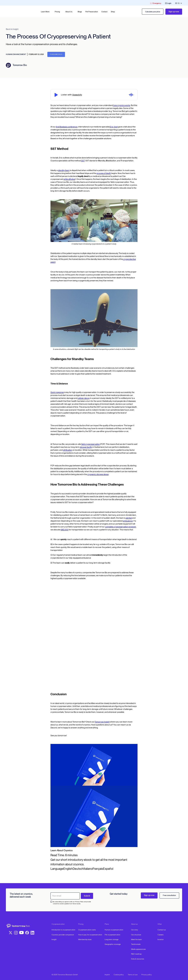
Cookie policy (119, 975)
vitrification (68, 450)
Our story (135, 930)
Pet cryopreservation (112, 935)
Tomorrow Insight (102, 722)
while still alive (69, 179)
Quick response (57, 392)
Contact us (162, 930)
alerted (129, 518)
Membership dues (85, 939)
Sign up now (174, 12)
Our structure (136, 935)
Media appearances (138, 949)
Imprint (107, 975)
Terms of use (133, 975)
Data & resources (138, 959)
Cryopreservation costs (87, 930)
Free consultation (169, 895)
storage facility (86, 447)
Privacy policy (147, 975)
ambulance (128, 521)
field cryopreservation (91, 444)
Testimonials (136, 944)
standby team (64, 170)
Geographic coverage (113, 944)
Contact (104, 12)
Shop (113, 12)
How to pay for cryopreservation (90, 935)
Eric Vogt (114, 127)
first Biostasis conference (67, 127)
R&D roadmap (136, 954)
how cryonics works (122, 105)
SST (83, 161)
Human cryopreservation (114, 930)
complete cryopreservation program (121, 527)
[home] (16, 12)
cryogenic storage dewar (98, 474)
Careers (161, 935)
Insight (54, 939)
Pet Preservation (92, 12)
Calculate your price (153, 12)
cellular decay (84, 398)
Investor (161, 939)
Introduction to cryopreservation (63, 930)
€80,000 (65, 530)
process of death (104, 173)
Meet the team (137, 939)
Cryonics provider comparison (63, 935)
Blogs (80, 12)
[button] (46, 12)
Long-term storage (112, 939)
